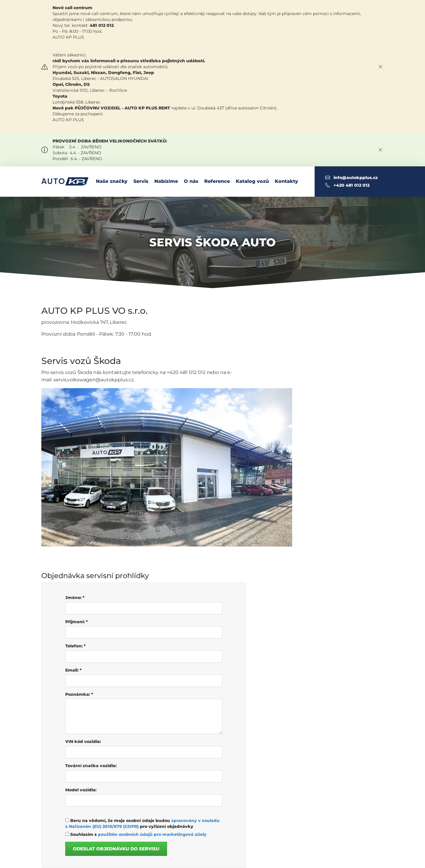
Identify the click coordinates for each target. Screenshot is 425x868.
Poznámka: (79, 694)
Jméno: (75, 598)
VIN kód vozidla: (83, 741)
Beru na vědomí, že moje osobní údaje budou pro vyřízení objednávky (142, 823)
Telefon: (75, 646)
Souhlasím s (136, 834)
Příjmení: (76, 622)
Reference (217, 181)
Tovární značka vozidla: (91, 766)
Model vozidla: (81, 790)
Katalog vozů (252, 181)
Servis (141, 181)
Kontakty (286, 181)
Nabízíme (166, 181)
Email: (73, 670)
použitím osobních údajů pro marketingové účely (152, 834)
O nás (191, 181)
